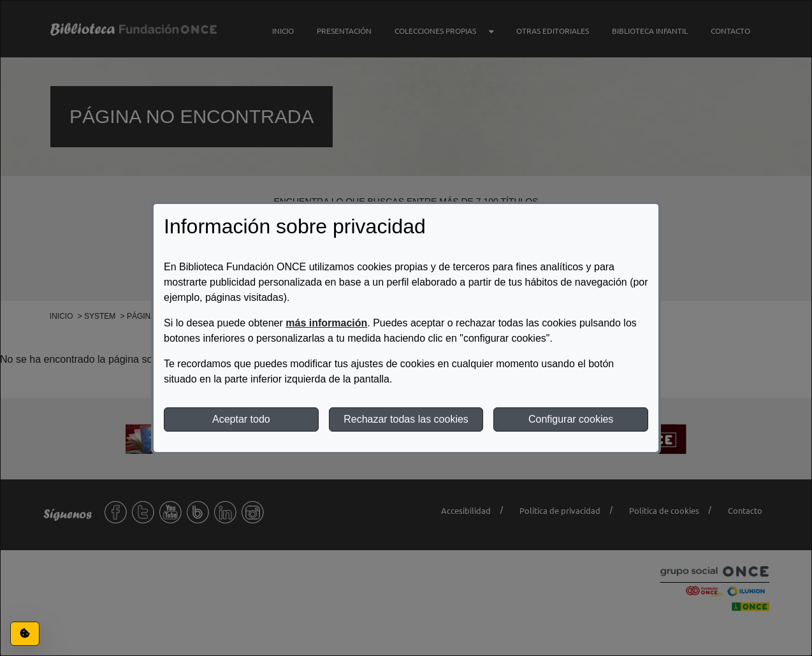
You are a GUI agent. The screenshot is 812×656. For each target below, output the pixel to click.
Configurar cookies (571, 419)
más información (326, 323)
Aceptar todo (241, 419)
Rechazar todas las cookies (406, 419)
